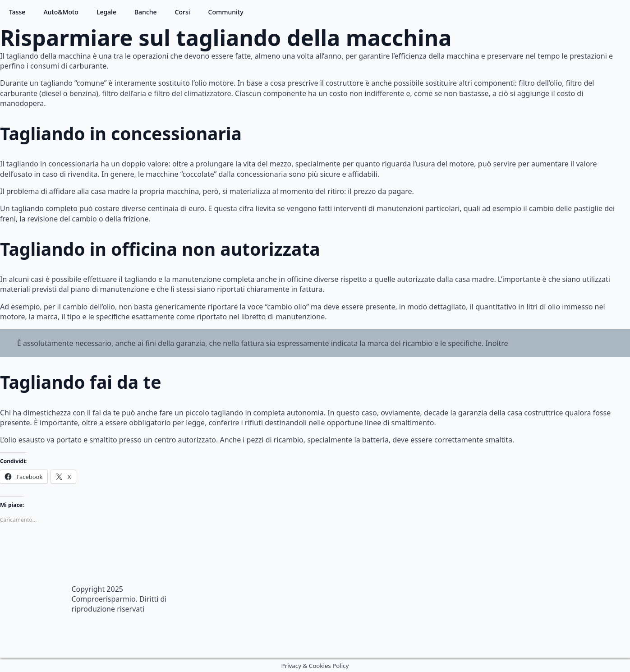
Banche (146, 12)
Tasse (17, 12)
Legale (106, 12)
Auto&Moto (61, 12)
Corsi (183, 12)
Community (226, 12)
